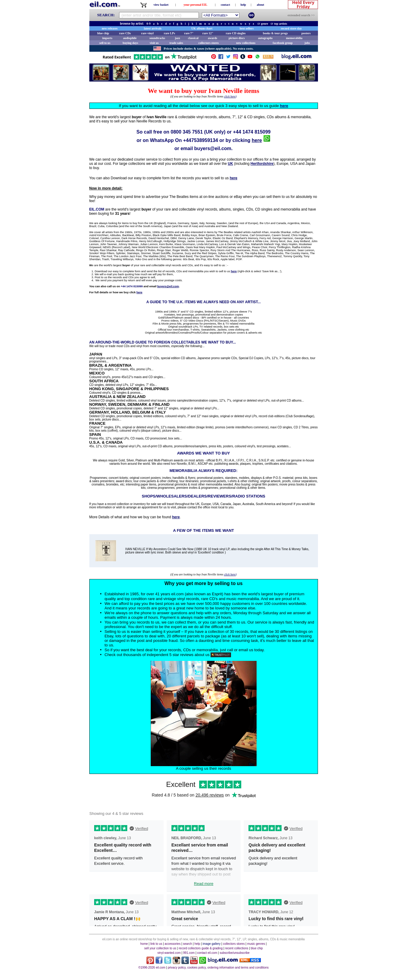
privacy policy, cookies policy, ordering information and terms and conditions (218, 968)
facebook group (283, 43)
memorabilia (294, 38)
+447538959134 (201, 140)
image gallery (212, 944)
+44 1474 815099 (252, 132)
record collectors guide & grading (201, 948)
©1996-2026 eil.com (152, 968)
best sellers (247, 28)
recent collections (237, 948)
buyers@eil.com (213, 148)
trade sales (176, 43)
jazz (177, 38)
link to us (156, 944)
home (144, 944)
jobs (307, 43)
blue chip (103, 33)
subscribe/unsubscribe (235, 953)
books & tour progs (275, 33)
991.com (189, 953)
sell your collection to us (160, 948)
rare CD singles (236, 33)
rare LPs (170, 33)
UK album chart (202, 28)
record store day (291, 28)
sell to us (105, 43)
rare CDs (125, 33)
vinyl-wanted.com (169, 953)
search (187, 944)
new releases (110, 28)
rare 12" (208, 33)
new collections (246, 43)
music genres (256, 944)
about (261, 5)
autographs (265, 38)
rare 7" (189, 33)
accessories (173, 944)
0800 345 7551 (187, 132)
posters (306, 33)
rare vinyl (147, 33)
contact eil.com (207, 953)
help (243, 5)
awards (213, 38)
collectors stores (208, 43)
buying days (130, 43)
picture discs (237, 38)
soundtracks (157, 38)
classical (193, 38)
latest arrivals (153, 28)
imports (107, 38)
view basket (161, 5)
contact (225, 5)
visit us (154, 43)
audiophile (130, 38)
